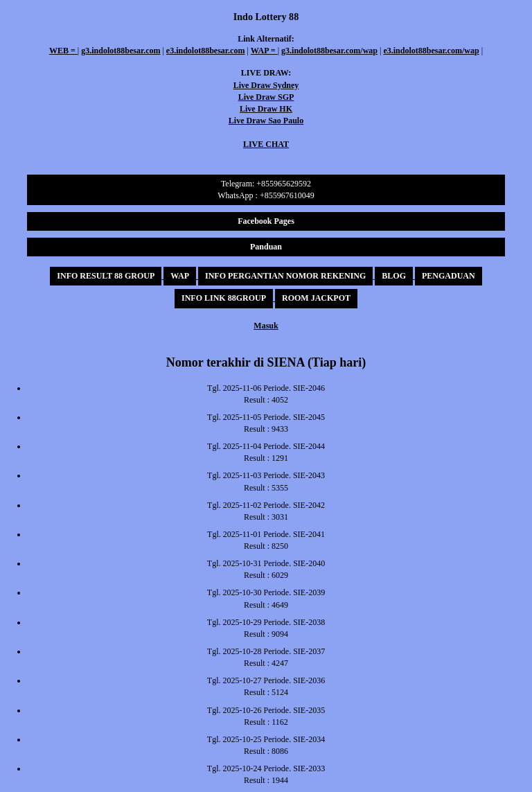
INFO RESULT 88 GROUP (106, 276)
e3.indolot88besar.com (206, 51)
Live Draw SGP (266, 97)
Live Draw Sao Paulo (266, 121)
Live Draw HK (266, 109)
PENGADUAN (449, 276)
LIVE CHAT (266, 144)
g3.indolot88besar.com (121, 51)
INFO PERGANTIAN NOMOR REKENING (285, 276)
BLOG (394, 276)
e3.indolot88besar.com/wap (431, 51)
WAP (180, 276)
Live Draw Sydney (266, 85)
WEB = (63, 51)
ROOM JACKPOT (316, 298)
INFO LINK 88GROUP (224, 298)
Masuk (266, 326)
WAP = (264, 51)
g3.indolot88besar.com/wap (329, 51)
